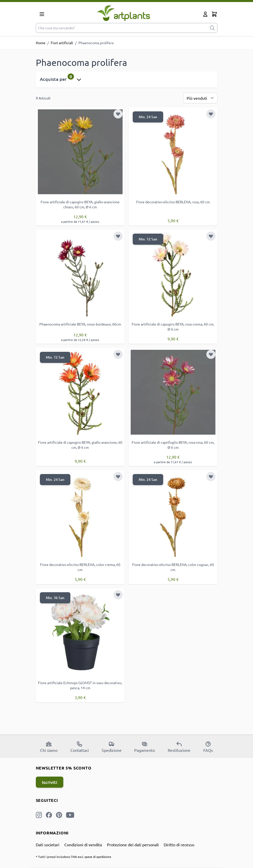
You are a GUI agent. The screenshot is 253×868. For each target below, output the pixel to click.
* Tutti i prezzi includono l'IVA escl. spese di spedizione (74, 857)
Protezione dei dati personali (133, 845)
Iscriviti (50, 782)
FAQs (208, 747)
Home (41, 43)
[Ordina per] (200, 98)
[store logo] (123, 13)
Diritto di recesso (179, 845)
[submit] (212, 28)
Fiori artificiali (62, 43)
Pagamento (145, 747)
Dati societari (48, 845)
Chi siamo (49, 747)
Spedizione (112, 747)
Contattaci (80, 747)
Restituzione (179, 747)
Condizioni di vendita (83, 845)
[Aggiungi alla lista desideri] (118, 114)
